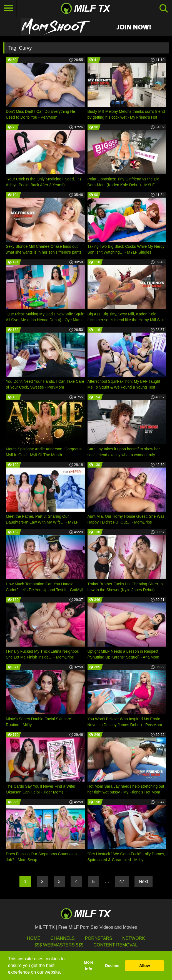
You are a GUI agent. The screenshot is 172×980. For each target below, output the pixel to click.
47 (122, 881)
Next (144, 881)
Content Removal (115, 945)
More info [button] (89, 966)
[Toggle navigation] (8, 8)
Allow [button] (144, 966)
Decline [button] (112, 966)
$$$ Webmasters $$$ (59, 945)
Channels (63, 938)
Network (134, 938)
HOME (34, 938)
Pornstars (98, 938)
